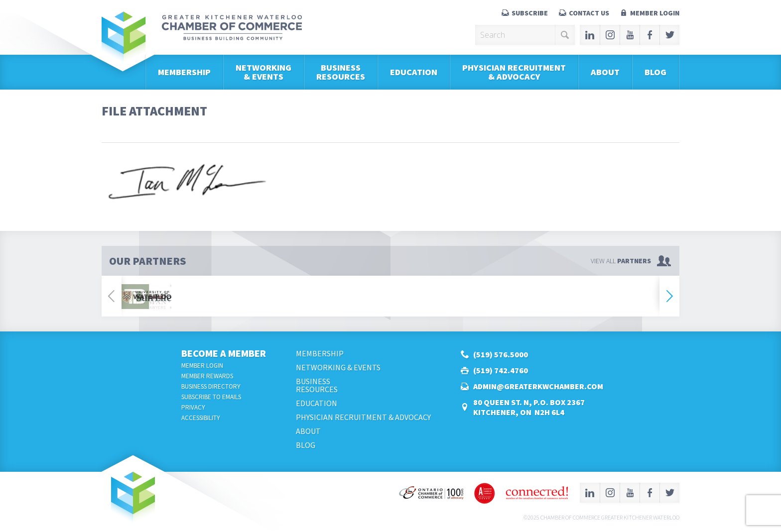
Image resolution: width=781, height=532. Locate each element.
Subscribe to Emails (211, 397)
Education (414, 72)
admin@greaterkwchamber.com (538, 386)
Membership (184, 72)
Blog (655, 72)
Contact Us (589, 13)
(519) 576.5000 (501, 354)
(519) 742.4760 (501, 370)
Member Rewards (207, 376)
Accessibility (201, 418)
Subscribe (530, 13)
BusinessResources (341, 72)
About (605, 72)
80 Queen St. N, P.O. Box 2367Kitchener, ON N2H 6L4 (529, 407)
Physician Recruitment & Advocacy (514, 72)
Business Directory (211, 386)
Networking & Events (263, 72)
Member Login (655, 13)
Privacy (193, 407)
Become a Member (224, 353)
